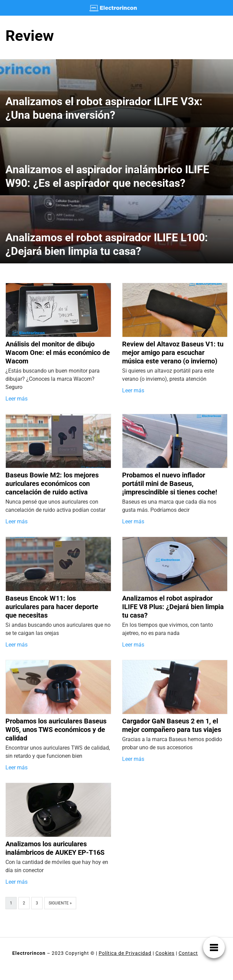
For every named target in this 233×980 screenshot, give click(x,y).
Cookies (165, 953)
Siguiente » (60, 903)
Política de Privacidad (125, 953)
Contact (188, 953)
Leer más (16, 399)
